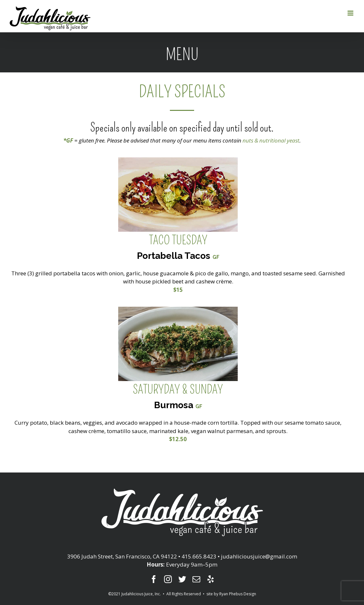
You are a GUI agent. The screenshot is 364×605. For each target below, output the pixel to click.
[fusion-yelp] (211, 579)
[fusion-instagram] (168, 579)
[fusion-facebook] (154, 579)
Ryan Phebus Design (238, 594)
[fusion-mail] (196, 579)
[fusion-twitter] (182, 579)
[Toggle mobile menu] (351, 13)
